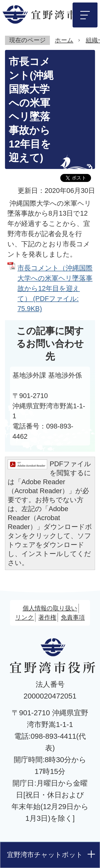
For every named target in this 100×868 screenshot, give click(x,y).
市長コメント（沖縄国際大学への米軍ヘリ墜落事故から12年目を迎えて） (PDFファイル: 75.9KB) (55, 288)
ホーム (64, 40)
